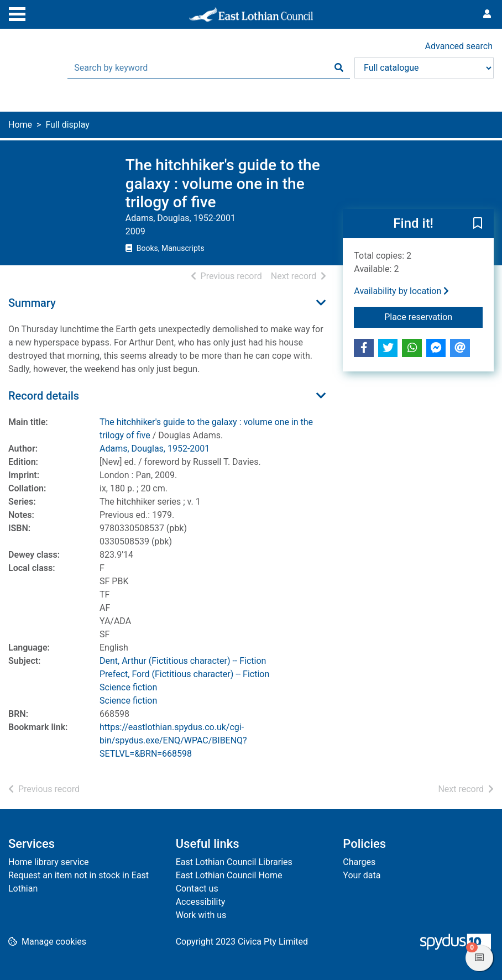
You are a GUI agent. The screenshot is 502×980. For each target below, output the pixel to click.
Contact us (197, 889)
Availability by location (401, 291)
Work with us (201, 915)
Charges (359, 862)
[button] (478, 224)
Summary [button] (32, 303)
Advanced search (459, 46)
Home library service (49, 862)
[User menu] (487, 14)
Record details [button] (44, 396)
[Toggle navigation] (17, 13)
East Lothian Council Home (229, 875)
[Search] (339, 68)
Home (20, 125)
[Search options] (424, 68)
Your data (362, 875)
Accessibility (201, 902)
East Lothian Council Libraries (234, 862)
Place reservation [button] (433, 316)
